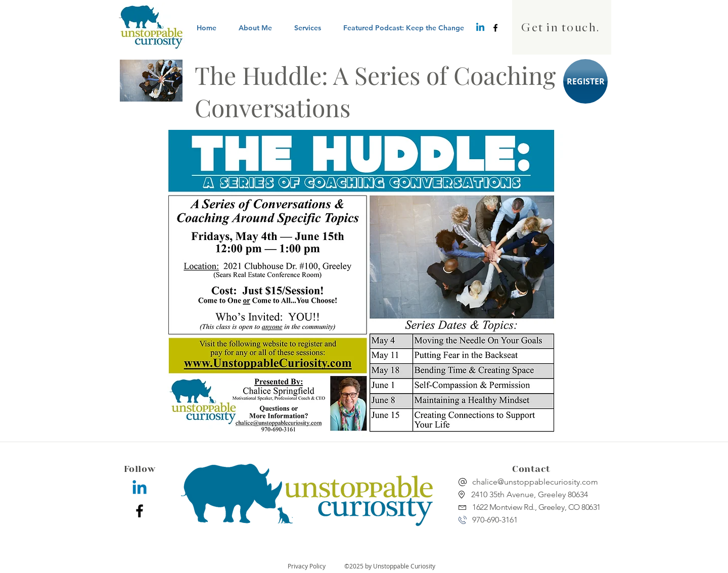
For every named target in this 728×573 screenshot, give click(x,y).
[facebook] (495, 28)
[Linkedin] (480, 28)
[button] (308, 28)
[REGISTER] (585, 81)
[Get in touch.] (562, 27)
